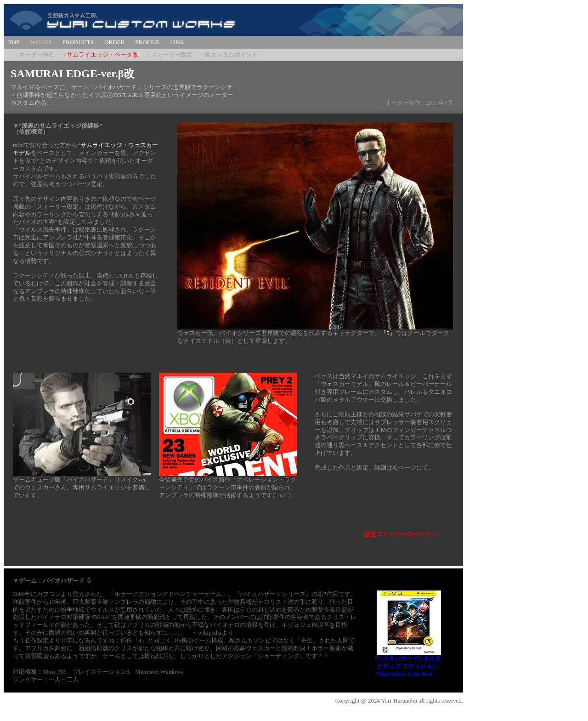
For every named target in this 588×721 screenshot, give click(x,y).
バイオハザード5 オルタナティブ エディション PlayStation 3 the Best (409, 666)
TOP (14, 42)
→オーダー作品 (34, 54)
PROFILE (147, 42)
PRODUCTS (78, 42)
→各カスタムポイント (228, 54)
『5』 (388, 333)
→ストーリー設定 (169, 54)
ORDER (114, 42)
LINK (177, 42)
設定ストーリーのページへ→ (403, 534)
